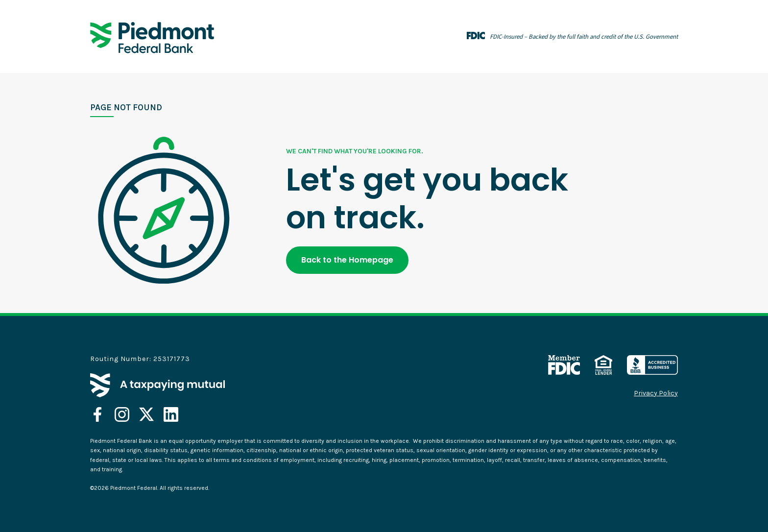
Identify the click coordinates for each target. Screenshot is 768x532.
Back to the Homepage (347, 260)
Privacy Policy (656, 393)
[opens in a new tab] (97, 414)
